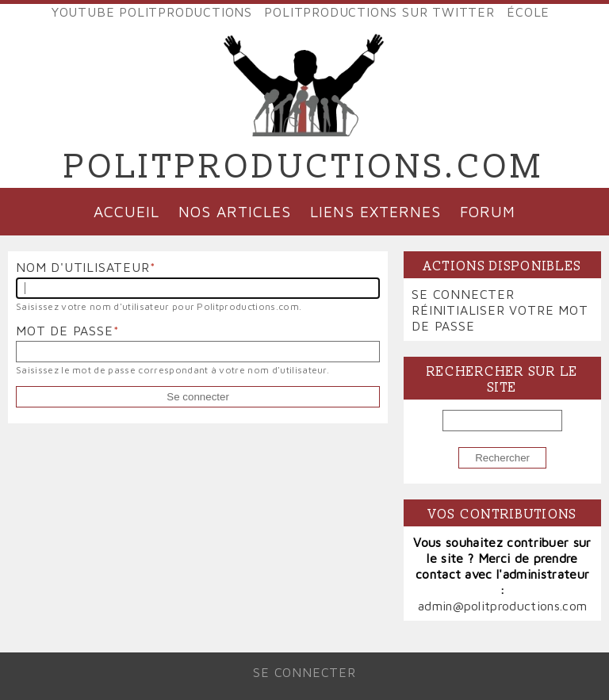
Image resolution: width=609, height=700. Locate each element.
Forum (488, 211)
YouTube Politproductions (152, 12)
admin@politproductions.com (502, 606)
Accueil (126, 211)
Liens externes (375, 211)
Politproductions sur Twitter (379, 12)
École (528, 12)
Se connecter (463, 294)
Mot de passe (65, 331)
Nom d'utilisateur (83, 267)
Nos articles (235, 211)
